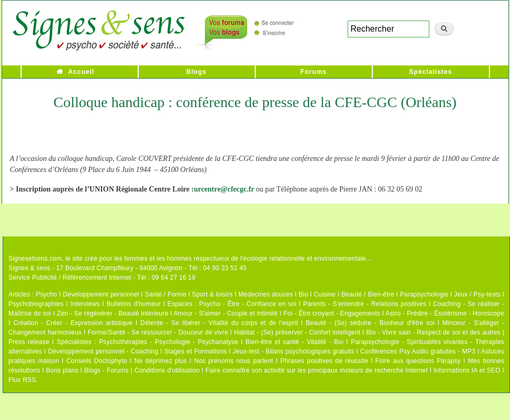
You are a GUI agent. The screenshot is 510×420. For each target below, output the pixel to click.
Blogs (196, 72)
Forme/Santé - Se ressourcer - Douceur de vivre (158, 332)
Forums (313, 72)
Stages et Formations (195, 351)
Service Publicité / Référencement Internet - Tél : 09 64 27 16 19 (102, 278)
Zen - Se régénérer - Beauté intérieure (113, 313)
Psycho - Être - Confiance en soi (248, 304)
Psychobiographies (36, 304)
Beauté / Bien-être (368, 294)
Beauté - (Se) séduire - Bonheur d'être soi (370, 323)
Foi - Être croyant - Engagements (331, 313)
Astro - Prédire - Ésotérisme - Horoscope (445, 313)
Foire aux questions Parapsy (418, 361)
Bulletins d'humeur (134, 304)
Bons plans (62, 370)
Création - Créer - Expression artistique (73, 323)
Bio (303, 294)
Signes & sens (29, 268)
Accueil (81, 72)
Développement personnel (101, 294)
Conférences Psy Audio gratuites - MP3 (418, 351)
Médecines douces (266, 294)
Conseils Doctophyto (97, 361)
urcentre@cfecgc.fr (224, 189)
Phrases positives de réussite (324, 361)
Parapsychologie (424, 294)
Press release (29, 342)
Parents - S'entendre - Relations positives (365, 304)
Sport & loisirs (212, 294)
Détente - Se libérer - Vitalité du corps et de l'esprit (219, 323)
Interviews (85, 304)
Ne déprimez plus (161, 361)
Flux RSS (22, 380)
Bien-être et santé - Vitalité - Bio (294, 342)
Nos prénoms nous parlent (234, 361)
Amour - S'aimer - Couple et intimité (225, 313)
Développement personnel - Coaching (103, 351)
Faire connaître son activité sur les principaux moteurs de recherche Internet (317, 370)
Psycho (47, 294)
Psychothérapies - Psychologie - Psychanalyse (169, 342)
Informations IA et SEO (467, 370)
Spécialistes (431, 72)
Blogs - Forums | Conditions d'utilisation (142, 370)
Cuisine (325, 294)
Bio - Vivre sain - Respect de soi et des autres (433, 332)
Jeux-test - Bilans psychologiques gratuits (293, 351)
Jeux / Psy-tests (477, 294)
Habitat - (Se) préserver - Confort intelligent (297, 332)
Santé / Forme (166, 294)
